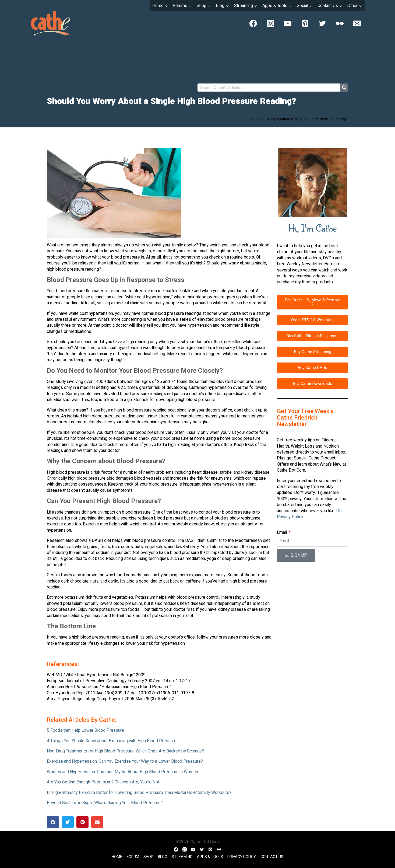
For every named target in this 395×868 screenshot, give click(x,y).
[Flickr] (340, 23)
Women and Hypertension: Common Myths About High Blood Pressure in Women (122, 772)
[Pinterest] (305, 23)
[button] (53, 822)
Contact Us (272, 857)
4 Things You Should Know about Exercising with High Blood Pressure (112, 741)
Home (117, 857)
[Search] (344, 88)
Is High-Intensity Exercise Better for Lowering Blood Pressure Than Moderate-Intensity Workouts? (139, 793)
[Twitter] (322, 23)
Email (282, 532)
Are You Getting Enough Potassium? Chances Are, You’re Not (103, 782)
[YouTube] (288, 23)
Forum (133, 857)
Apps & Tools (210, 857)
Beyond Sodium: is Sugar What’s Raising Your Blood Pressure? (105, 803)
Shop (148, 857)
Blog (163, 857)
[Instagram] (270, 23)
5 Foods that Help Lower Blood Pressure (85, 730)
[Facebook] (253, 23)
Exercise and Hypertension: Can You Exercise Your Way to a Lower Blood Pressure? (125, 761)
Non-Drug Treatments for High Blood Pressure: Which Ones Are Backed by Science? (125, 751)
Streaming (182, 857)
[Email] (357, 23)
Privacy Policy (242, 857)
